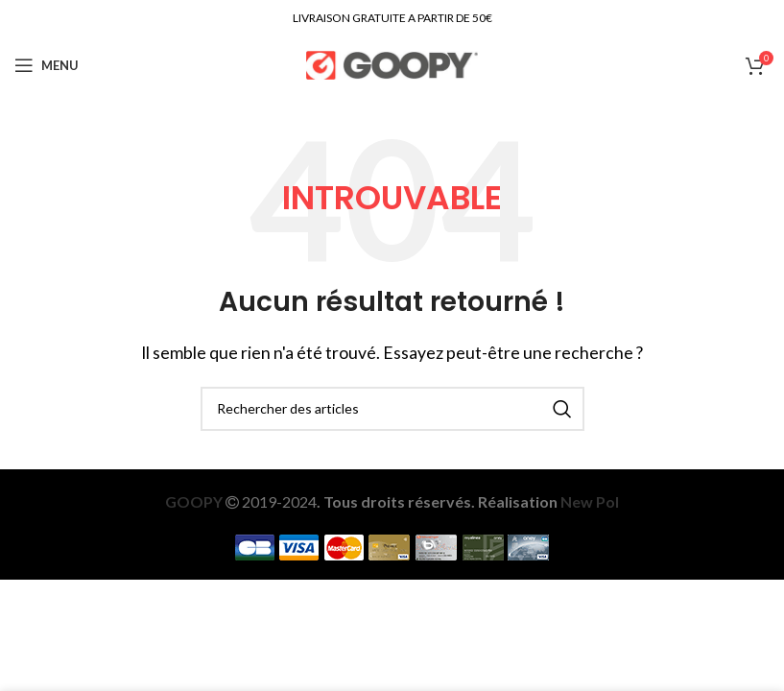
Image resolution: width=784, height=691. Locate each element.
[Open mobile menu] (47, 65)
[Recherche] (392, 409)
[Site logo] (392, 63)
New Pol (590, 501)
